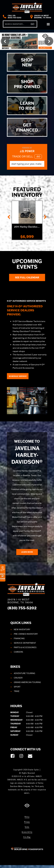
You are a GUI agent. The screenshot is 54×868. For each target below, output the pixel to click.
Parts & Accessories (25, 647)
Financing (19, 638)
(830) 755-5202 (22, 608)
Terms (27, 827)
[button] (5, 41)
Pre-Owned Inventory (26, 634)
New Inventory (22, 629)
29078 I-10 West (20, 601)
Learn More (27, 552)
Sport (17, 687)
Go (32, 24)
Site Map (27, 837)
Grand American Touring (27, 682)
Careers (18, 652)
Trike (17, 691)
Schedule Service (18, 376)
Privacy (27, 822)
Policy (27, 817)
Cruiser (18, 678)
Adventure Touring (24, 673)
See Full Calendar (27, 277)
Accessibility (27, 832)
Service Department (25, 643)
